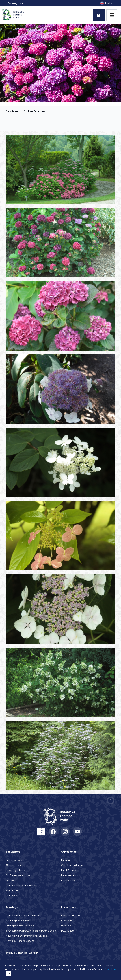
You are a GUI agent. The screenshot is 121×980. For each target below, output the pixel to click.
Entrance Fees (14, 860)
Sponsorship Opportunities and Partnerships (31, 931)
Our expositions (15, 895)
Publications (68, 880)
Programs (67, 926)
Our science (12, 111)
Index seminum (70, 875)
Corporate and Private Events (23, 915)
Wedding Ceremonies (18, 921)
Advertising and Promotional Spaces (26, 936)
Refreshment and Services (21, 885)
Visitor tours (13, 890)
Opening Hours (16, 3)
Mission (65, 860)
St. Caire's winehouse (18, 875)
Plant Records (69, 870)
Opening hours (14, 865)
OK (9, 973)
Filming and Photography (20, 926)
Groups (10, 880)
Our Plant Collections (34, 111)
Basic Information (71, 915)
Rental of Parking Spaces (20, 941)
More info (110, 969)
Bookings (66, 921)
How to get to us (15, 870)
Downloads (67, 931)
